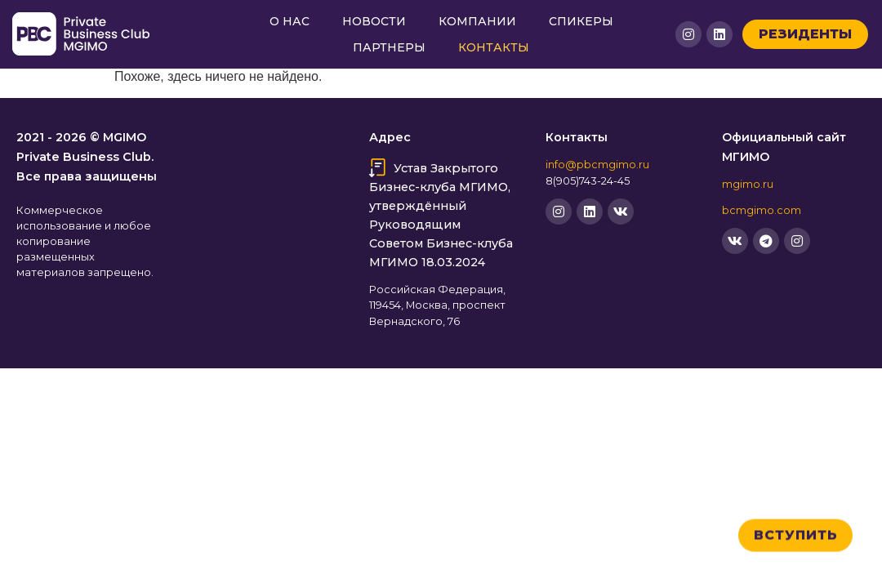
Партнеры (389, 47)
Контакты (494, 47)
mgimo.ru (748, 184)
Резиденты (805, 34)
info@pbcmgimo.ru (597, 165)
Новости (374, 21)
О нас (290, 21)
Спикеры (581, 21)
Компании (477, 21)
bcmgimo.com (762, 210)
